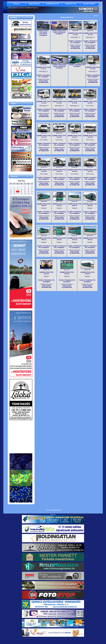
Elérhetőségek (89, 4)
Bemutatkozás (34, 4)
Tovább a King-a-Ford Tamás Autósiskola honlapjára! (43, 33)
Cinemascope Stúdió (56, 510)
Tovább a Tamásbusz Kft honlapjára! (77, 66)
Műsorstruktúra (53, 4)
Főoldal (16, 4)
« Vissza (95, 16)
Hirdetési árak (71, 4)
